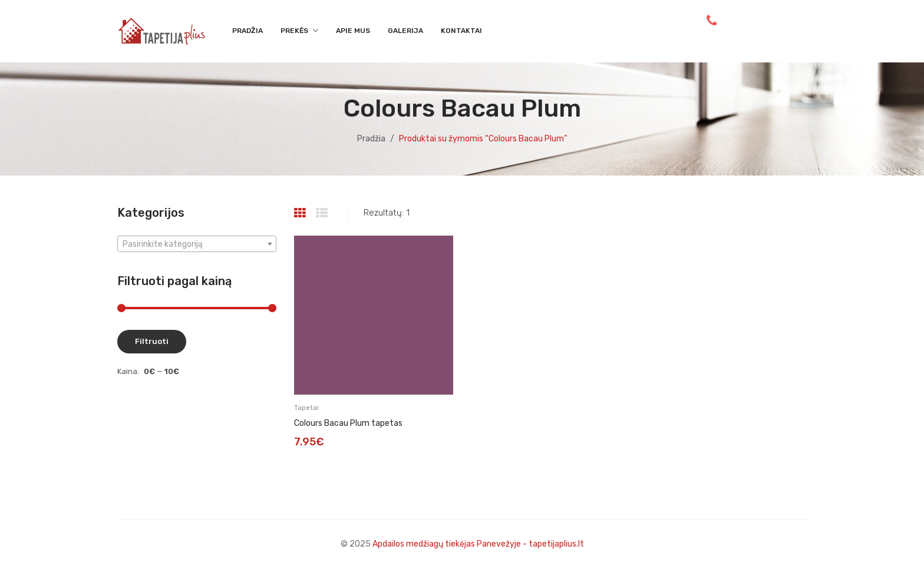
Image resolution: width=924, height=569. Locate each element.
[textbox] (197, 244)
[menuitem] (247, 31)
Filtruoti (152, 341)
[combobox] (197, 244)
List (323, 213)
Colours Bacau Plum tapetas (348, 423)
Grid (301, 213)
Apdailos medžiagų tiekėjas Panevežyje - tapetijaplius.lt (478, 544)
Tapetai (306, 408)
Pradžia (371, 139)
